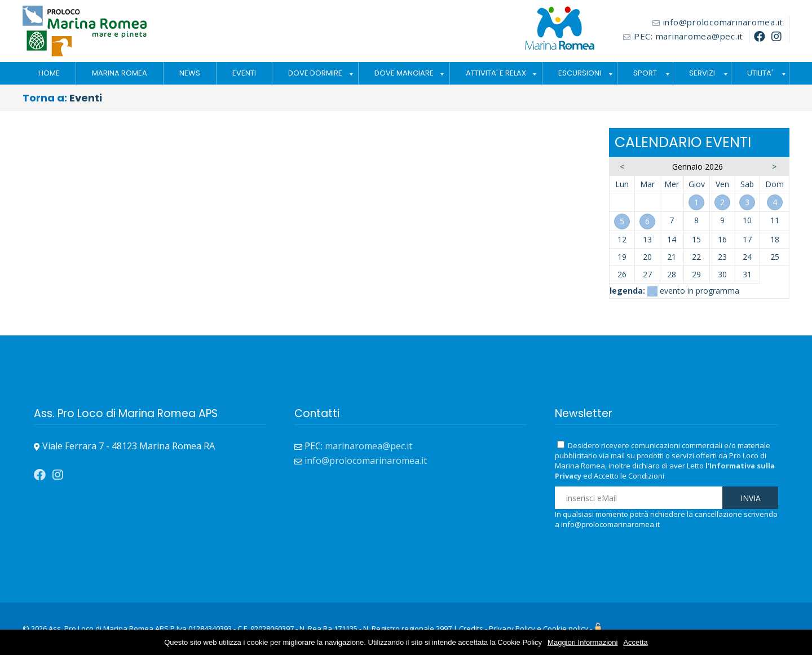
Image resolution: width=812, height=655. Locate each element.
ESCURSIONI (580, 73)
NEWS (190, 73)
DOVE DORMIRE (315, 73)
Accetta (635, 642)
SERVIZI (702, 73)
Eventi (86, 98)
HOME (49, 73)
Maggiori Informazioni (582, 642)
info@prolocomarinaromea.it (723, 22)
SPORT (645, 73)
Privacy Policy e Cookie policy (539, 629)
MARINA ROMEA (120, 73)
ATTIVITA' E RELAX (496, 73)
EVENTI (244, 73)
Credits (471, 629)
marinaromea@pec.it (700, 36)
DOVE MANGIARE (404, 73)
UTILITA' (760, 73)
